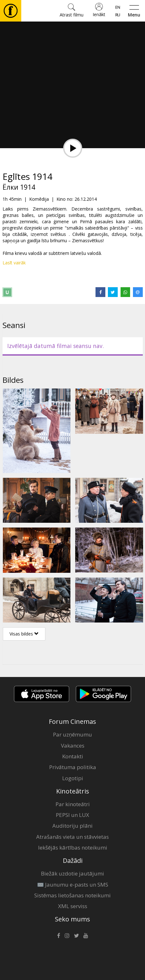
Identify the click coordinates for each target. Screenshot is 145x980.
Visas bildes (24, 634)
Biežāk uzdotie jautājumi (72, 873)
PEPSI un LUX (72, 815)
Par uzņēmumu (72, 734)
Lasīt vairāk (14, 263)
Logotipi (73, 778)
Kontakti (73, 756)
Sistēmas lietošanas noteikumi (72, 895)
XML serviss (73, 906)
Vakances (73, 746)
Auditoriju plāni (72, 826)
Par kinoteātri (73, 804)
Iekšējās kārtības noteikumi (73, 847)
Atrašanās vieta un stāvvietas (72, 837)
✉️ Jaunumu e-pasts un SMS (73, 885)
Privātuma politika (73, 767)
